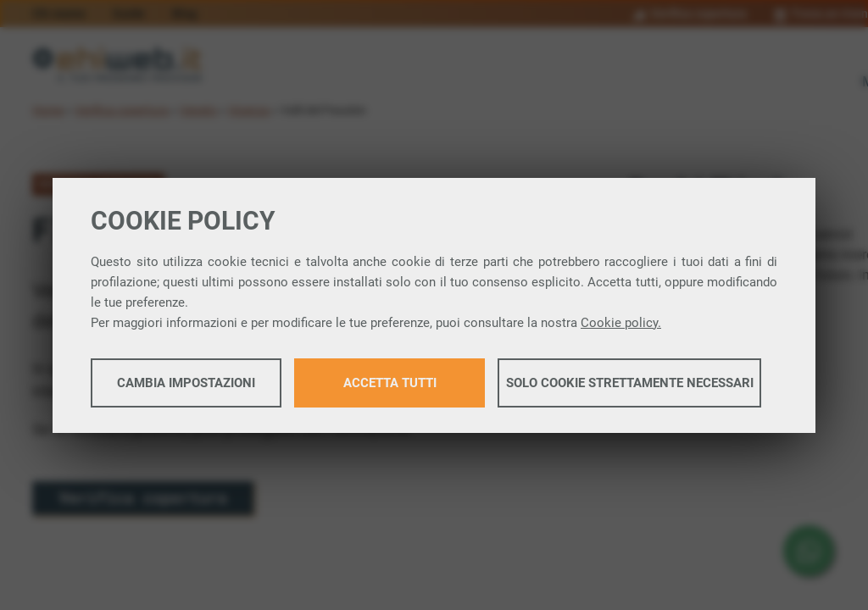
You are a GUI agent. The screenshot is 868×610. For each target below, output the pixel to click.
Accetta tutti (390, 383)
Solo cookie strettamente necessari (630, 383)
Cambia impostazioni (186, 383)
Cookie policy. (621, 323)
